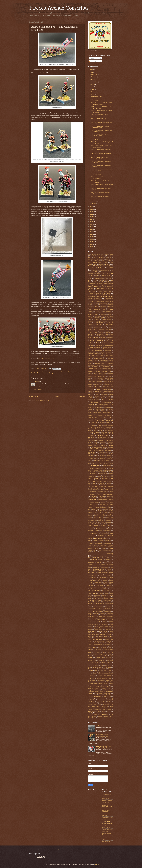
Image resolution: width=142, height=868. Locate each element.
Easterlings (93, 393)
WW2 (90, 713)
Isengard (104, 480)
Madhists (111, 512)
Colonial (96, 360)
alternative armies (92, 295)
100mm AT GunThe (97, 262)
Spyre (100, 636)
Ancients (92, 300)
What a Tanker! (97, 705)
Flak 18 (90, 412)
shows (91, 618)
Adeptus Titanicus (93, 287)
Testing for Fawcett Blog (106, 659)
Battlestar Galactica (107, 320)
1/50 (102, 259)
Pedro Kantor (108, 559)
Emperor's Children (100, 398)
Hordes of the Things (104, 464)
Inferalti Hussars (92, 477)
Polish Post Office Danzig (99, 571)
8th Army (106, 280)
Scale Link (90, 610)
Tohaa (89, 667)
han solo (103, 457)
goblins (102, 441)
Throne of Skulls (92, 664)
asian (100, 308)
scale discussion (108, 608)
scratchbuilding (107, 612)
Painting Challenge (99, 556)
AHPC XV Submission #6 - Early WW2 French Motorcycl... (101, 150)
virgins (111, 683)
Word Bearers (98, 710)
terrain (90, 659)
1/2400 (90, 257)
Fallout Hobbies (98, 408)
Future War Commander (96, 427)
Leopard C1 (110, 501)
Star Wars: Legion (99, 641)
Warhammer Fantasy (48, 373)
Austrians (98, 311)
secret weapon (110, 613)
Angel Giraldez (99, 300)
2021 (91, 214)
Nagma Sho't (110, 532)
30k (96, 272)
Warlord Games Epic (96, 696)
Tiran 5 (96, 666)
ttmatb (110, 670)
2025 (91, 72)
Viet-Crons (106, 683)
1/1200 (93, 256)
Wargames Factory (106, 688)
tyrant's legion (108, 672)
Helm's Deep (103, 459)
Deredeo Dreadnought (101, 383)
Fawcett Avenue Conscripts (59, 8)
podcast (110, 569)
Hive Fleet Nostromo (105, 460)
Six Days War (97, 621)
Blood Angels (101, 329)
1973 (110, 266)
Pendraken (91, 561)
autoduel (90, 313)
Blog (95, 329)
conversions (106, 367)
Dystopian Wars (98, 391)
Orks (89, 552)
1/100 (111, 254)
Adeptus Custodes (95, 285)
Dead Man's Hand (101, 378)
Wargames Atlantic (106, 687)
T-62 (104, 653)
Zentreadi (94, 716)
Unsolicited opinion (92, 677)
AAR (102, 282)
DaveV (110, 377)
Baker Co (109, 313)
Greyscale (105, 447)
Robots (92, 597)
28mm (37, 371)
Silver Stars (92, 620)
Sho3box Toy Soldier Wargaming (107, 830)
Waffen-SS (99, 685)
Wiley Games (95, 706)
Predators (109, 576)
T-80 (91, 654)
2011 (91, 239)
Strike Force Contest (93, 646)
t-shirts (100, 654)
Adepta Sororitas (108, 283)
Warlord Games (108, 695)
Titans (101, 666)
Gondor (95, 442)
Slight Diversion (107, 623)
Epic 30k (103, 399)
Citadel (102, 355)
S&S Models (92, 605)
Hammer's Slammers (93, 457)
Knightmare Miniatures (93, 490)
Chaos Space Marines (97, 350)
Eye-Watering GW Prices (102, 404)
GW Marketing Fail (93, 454)
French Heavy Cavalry (100, 424)
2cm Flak (95, 270)
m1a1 (94, 511)
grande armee (110, 442)
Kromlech (95, 493)
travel (92, 670)
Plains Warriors (105, 568)
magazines (104, 514)
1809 (97, 266)
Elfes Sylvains (104, 395)
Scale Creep (100, 608)
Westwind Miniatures (104, 703)
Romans (106, 598)
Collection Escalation (99, 359)
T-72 (112, 653)
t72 (105, 654)
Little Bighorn (103, 504)
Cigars (93, 355)
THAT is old (101, 661)
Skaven (105, 621)
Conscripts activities (100, 364)
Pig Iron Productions (94, 566)
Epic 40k (110, 399)
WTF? (103, 711)
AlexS (105, 292)
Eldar (97, 394)
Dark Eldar (99, 375)
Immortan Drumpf (98, 470)
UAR (89, 674)
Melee (89, 522)
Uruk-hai (107, 677)
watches (99, 700)
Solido (102, 626)
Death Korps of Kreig (95, 380)
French (108, 422)
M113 (105, 509)
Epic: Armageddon (95, 401)
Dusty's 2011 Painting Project (104, 390)
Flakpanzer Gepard (97, 412)
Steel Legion (97, 643)
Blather (105, 328)
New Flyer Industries (101, 726)
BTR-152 (105, 339)
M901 (95, 512)
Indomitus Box (107, 475)
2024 (91, 207)
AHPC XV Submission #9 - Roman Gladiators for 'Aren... (100, 127)
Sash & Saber (108, 607)
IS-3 (100, 480)
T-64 (108, 653)
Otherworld (91, 554)
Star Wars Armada (99, 638)
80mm (95, 280)
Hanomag (109, 457)
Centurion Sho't (99, 346)
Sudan (90, 649)
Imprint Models (97, 475)
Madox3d (92, 514)
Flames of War (106, 412)
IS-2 (96, 480)
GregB (68, 371)
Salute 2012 (109, 605)
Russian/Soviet (106, 602)
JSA (94, 483)
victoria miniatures (93, 683)
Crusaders (98, 372)
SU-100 (104, 648)
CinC (97, 355)
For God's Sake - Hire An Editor (103, 416)
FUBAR (99, 426)
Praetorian (101, 574)
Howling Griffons (96, 467)
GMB (97, 441)
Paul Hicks (101, 559)
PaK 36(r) (109, 556)
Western (109, 701)
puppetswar (105, 581)
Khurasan (103, 485)
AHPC (94, 292)
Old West (104, 549)
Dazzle (90, 378)
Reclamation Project (96, 589)
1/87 (89, 262)
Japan (89, 483)
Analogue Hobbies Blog (94, 297)
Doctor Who (106, 385)
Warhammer (106, 690)
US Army (92, 679)
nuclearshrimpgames (99, 544)
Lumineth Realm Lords (101, 508)
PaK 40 (90, 558)
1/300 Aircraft (101, 257)
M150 (110, 509)
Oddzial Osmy (103, 545)
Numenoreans (108, 544)
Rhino (101, 594)
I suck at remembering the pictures (95, 469)
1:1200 (107, 254)
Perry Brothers (102, 561)
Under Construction (109, 674)
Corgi (100, 368)
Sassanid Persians (92, 608)
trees (96, 670)
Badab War (102, 313)
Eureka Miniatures (95, 403)
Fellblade (103, 411)
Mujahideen (97, 532)
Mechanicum (108, 519)
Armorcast (97, 306)
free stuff (102, 422)
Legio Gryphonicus (108, 495)
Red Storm (105, 589)
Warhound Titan (92, 695)
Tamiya (90, 656)
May (93, 92)
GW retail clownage (104, 454)
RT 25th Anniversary (95, 600)
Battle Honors (105, 316)
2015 (91, 229)
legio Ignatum (94, 496)
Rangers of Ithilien (98, 584)
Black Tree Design (101, 326)
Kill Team (110, 486)
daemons (96, 373)
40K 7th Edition (92, 277)
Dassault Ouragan (102, 377)
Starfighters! (108, 641)
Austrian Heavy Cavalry (100, 310)
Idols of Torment (106, 842)
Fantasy (90, 409)
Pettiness (90, 564)
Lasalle (99, 495)
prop (112, 579)
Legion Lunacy (108, 498)
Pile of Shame (96, 568)
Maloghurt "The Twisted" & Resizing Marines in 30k (102, 735)
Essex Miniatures (109, 401)
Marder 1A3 (102, 517)
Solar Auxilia (104, 625)
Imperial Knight (103, 473)
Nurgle (90, 545)
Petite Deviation (108, 563)
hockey (107, 462)
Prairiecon (107, 574)
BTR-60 (111, 339)
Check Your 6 (92, 352)
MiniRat (104, 524)
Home (57, 397)
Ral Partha (105, 582)
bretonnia (94, 336)
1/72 (99, 261)
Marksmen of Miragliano (97, 519)
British (96, 337)
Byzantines (104, 342)
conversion (94, 367)
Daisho (101, 373)
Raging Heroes (98, 582)
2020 (91, 217)
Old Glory (96, 549)
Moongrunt (90, 530)
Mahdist (103, 516)
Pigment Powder (105, 566)
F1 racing (106, 406)
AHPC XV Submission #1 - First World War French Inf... (101, 189)
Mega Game (101, 521)
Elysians (90, 398)
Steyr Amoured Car (98, 644)
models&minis (98, 527)
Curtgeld (90, 373)
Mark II (107, 517)
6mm (90, 280)
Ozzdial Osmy (100, 554)
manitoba (90, 517)
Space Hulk (108, 630)
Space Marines (92, 631)
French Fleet (91, 424)
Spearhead (103, 634)
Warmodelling (110, 698)
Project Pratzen (106, 579)
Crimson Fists (101, 370)
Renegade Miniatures (107, 590)
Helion (97, 459)
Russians (90, 603)
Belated (104, 321)
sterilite (103, 643)
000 (89, 254)
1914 (105, 266)
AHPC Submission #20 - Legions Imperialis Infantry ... (100, 115)
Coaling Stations (99, 357)
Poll (109, 571)
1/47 (110, 258)
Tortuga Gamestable (93, 669)
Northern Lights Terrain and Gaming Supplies (107, 807)
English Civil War (92, 399)
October (94, 79)
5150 (106, 279)
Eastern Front (102, 393)
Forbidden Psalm (92, 417)
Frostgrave (92, 426)
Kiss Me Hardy (108, 488)
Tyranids (101, 672)
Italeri (94, 482)
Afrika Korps (100, 288)
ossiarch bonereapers (106, 552)
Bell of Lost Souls (106, 803)
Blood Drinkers (92, 331)
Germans (91, 437)
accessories (92, 283)
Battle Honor (97, 316)
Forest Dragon (103, 417)
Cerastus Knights (109, 346)
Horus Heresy (94, 465)
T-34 (104, 651)
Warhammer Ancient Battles (95, 692)
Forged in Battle (100, 419)
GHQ (110, 437)
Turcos (95, 672)
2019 (91, 219)
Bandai (90, 315)
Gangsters (96, 434)
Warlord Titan (107, 696)
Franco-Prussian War (107, 421)
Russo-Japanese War (99, 603)
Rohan (90, 598)
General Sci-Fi (103, 435)
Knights (101, 490)
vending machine (92, 680)
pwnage (111, 581)
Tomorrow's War (97, 667)
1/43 (107, 258)
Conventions (110, 365)
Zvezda (94, 718)
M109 (101, 509)
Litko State (96, 504)
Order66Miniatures (107, 550)
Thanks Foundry (92, 661)
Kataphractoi (91, 485)
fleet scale (91, 414)
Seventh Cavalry (102, 617)
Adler (103, 287)
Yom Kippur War (104, 714)
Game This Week (109, 430)
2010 (91, 242)
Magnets (96, 516)
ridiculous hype (97, 595)
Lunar (110, 508)
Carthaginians (104, 344)
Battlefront (96, 319)
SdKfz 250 (90, 613)
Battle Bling (91, 316)
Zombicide (100, 716)
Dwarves (90, 391)
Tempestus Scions (99, 657)
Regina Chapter (96, 590)
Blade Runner (97, 328)
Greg (97, 445)
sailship (103, 605)
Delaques (99, 381)
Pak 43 (95, 558)
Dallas (37, 382)
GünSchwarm (92, 452)
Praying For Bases (93, 576)
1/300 (95, 258)
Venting (107, 680)
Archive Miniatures (103, 303)
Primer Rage (98, 579)
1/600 (94, 261)
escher (102, 401)
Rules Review (97, 602)
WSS (99, 711)
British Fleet (103, 338)
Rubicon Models (108, 600)
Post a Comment (38, 389)
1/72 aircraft (105, 261)
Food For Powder (103, 414)
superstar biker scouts (108, 649)
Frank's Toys (94, 422)
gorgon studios (102, 442)
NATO (111, 534)
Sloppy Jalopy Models (93, 625)
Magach (98, 514)
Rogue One (98, 597)
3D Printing (110, 274)
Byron (97, 342)
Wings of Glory (104, 706)
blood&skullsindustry (104, 331)
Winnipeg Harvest (98, 708)
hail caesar (102, 455)
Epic (98, 399)
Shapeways (110, 616)
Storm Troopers (108, 644)
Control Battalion (101, 365)
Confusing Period (103, 362)
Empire (108, 398)
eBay (110, 393)
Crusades (105, 372)
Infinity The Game (102, 477)
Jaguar (110, 482)
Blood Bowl (108, 329)
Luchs (106, 506)
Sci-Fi (92, 612)
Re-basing (109, 586)
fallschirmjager (108, 408)
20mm (93, 268)
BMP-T (97, 333)
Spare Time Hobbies (106, 633)
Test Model (97, 659)
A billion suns (96, 282)
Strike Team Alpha (104, 646)
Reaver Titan (109, 587)
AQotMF (92, 303)
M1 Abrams (95, 509)
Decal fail (104, 380)
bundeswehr (100, 341)
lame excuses (110, 493)
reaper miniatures (92, 587)
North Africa (108, 540)
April (93, 94)
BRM (91, 339)
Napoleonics (94, 534)
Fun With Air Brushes (108, 426)
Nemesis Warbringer (99, 537)
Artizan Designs (93, 308)
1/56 (107, 259)
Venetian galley (101, 680)
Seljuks (102, 615)
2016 (91, 227)
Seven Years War (92, 616)
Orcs (100, 550)
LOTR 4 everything (98, 506)
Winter (105, 708)
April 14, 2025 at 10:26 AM (42, 386)
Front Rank (110, 424)
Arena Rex (95, 305)
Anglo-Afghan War (108, 300)
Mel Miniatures (108, 521)
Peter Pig (99, 563)
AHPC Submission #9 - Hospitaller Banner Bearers (100, 197)
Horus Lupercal (107, 465)
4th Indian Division (99, 279)
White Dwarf (106, 705)
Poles (90, 571)
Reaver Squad (101, 587)
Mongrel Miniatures (100, 529)
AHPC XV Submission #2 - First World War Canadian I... (101, 181)
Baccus (95, 313)
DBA (94, 378)
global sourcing (91, 441)
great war (104, 444)
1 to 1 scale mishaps (96, 254)
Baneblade (96, 315)
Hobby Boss (91, 462)
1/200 (109, 256)
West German (100, 701)
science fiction (99, 612)
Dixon (101, 385)
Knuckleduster (93, 491)
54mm (110, 279)
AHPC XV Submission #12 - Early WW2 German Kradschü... (101, 104)
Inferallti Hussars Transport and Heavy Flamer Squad (104, 747)
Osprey (96, 552)
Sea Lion (103, 613)
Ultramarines (95, 674)
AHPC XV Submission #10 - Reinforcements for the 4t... (99, 119)
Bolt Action (91, 334)
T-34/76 (108, 651)
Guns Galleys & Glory (98, 450)
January (94, 203)
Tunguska (90, 672)
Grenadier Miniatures (96, 447)
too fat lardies (107, 667)
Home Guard (95, 464)
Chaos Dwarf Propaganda (94, 349)
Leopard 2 (103, 501)
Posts (91, 58)
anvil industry (110, 302)
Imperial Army (107, 470)
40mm (108, 277)
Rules (90, 602)
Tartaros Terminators (98, 656)
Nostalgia (105, 542)
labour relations (102, 493)
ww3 (97, 713)
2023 (91, 209)
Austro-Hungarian (107, 311)
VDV (110, 679)
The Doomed (110, 661)
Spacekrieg (96, 633)
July (93, 87)
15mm (107, 264)
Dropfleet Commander (98, 388)
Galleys (96, 431)
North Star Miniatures (94, 542)
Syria (91, 651)
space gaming (99, 630)
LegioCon (101, 498)
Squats (106, 636)
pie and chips (110, 564)
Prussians (92, 581)
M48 (107, 511)
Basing (110, 315)
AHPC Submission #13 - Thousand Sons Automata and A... (102, 170)
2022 (91, 212)
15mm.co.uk (91, 266)
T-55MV (99, 653)
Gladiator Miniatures (102, 439)
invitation (96, 478)
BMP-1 (111, 331)
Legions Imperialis (103, 499)
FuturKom (98, 429)
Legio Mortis (93, 498)
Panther (100, 558)
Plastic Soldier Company (99, 569)
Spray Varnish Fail (92, 636)
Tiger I (91, 666)
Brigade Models (103, 336)
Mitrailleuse (91, 527)
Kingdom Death (99, 488)
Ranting (106, 584)
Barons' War (103, 315)
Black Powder (99, 324)
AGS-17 (107, 290)
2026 (91, 70)
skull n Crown (98, 623)
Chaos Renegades (108, 349)
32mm (103, 274)
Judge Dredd (101, 483)
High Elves (96, 460)
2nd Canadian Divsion (104, 270)
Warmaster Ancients (101, 698)
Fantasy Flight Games (100, 409)
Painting (39, 373)
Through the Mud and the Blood (105, 664)
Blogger (97, 864)
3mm (92, 275)
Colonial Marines (104, 360)
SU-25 (110, 648)
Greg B (103, 445)
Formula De (109, 419)
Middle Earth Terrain (96, 96)
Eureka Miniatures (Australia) (106, 815)
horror (111, 464)
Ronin (111, 599)
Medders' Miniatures (92, 521)
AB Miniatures (109, 282)
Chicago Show (105, 354)
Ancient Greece (109, 298)
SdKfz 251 (97, 613)
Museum (103, 532)
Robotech (110, 595)
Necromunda (101, 535)
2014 (91, 232)
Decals (110, 380)
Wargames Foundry (94, 690)
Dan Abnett (110, 373)
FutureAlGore (108, 427)
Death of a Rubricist (107, 801)
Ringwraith (104, 595)
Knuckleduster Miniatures (103, 491)
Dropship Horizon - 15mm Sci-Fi (107, 811)
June (93, 89)
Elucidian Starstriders (100, 396)
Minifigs (98, 524)
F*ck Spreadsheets (99, 406)
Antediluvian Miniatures (99, 302)
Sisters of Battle (101, 620)
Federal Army (97, 411)
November (94, 77)
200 (89, 268)
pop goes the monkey (102, 572)
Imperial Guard (102, 472)
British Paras (110, 338)
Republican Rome (104, 592)
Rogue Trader (106, 597)
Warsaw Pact (92, 700)
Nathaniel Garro (104, 534)
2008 (91, 247)
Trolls (101, 670)
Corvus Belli (91, 370)
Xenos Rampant (94, 715)
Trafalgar (111, 669)
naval (92, 535)
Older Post (81, 397)
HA (97, 455)
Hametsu (109, 455)
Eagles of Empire (108, 391)
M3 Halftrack (101, 511)
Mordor (96, 530)
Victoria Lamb (110, 682)
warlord (100, 695)
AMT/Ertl (109, 295)
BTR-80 (92, 341)
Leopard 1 (97, 501)
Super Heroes (98, 649)
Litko (91, 504)
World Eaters (92, 711)
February (94, 201)
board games (108, 333)
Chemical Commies (93, 354)
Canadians (95, 344)
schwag (108, 610)
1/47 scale (91, 259)
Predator (102, 576)
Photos (96, 564)
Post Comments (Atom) (43, 400)
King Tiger (92, 488)
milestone (109, 522)
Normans (101, 540)
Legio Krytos (102, 496)
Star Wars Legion (98, 639)
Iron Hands (105, 478)
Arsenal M (110, 306)
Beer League (98, 321)
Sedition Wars (94, 615)
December (94, 74)
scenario (96, 610)
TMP (103, 837)
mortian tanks (108, 530)
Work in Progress (107, 710)
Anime (91, 302)
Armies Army (102, 305)
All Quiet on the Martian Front (95, 293)
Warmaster (91, 698)
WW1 (109, 711)
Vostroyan (92, 685)
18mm (101, 266)
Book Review (100, 334)
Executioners (91, 404)
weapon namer (105, 700)
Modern (104, 527)
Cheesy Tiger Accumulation (105, 352)
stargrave (90, 643)
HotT (89, 467)
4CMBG (90, 279)
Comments (93, 61)
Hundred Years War (106, 467)
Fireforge (109, 411)
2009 (91, 244)
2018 (91, 222)
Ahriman (101, 292)
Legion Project (92, 499)
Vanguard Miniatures (102, 679)
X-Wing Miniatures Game (107, 713)
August (93, 84)
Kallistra (109, 483)
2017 (91, 224)
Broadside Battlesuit (98, 339)
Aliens (110, 292)
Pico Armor (103, 564)
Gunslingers (101, 452)
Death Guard (109, 378)
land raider (92, 495)
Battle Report (100, 318)
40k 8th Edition (101, 277)
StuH (99, 648)
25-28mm (100, 268)
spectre (109, 635)
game (100, 430)
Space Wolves (103, 631)
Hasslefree (91, 459)
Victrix (100, 683)
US (112, 677)
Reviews (95, 594)
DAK (105, 373)
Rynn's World (110, 603)
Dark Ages (92, 375)
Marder (95, 517)
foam (96, 414)
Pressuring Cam (92, 577)
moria (101, 530)
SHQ (96, 618)
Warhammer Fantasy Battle (103, 693)
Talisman (109, 654)
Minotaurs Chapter (105, 525)
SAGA (98, 605)
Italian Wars (100, 482)
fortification (90, 421)
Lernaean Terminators (94, 503)
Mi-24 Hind (102, 522)
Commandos (95, 362)
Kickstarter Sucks (103, 486)
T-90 (95, 654)
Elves (109, 396)
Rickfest (106, 594)
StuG (95, 648)
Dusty (92, 389)
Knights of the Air (109, 490)
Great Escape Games (95, 444)
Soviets (90, 630)
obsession (96, 545)
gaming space (104, 432)
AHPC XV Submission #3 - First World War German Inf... (101, 174)
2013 (91, 234)
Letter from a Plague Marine (107, 503)
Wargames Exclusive (93, 688)
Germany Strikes (102, 437)
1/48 (97, 259)
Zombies (106, 716)
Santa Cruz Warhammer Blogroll (52, 849)
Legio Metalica (110, 496)
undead (101, 674)
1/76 (110, 261)
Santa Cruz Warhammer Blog (106, 827)
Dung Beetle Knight (108, 388)
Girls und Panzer (92, 439)
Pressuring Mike (102, 577)
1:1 (103, 254)
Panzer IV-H (94, 559)
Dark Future (106, 375)
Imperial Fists (92, 472)
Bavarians (91, 321)
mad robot (105, 512)
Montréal (109, 529)
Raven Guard (99, 585)
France (97, 421)
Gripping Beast (100, 449)
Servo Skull (108, 615)
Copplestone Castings (93, 368)
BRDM (106, 334)
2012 (91, 237)
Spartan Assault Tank (93, 635)
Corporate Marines (107, 368)
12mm (95, 264)
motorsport (90, 532)
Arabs (96, 303)
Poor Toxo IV (91, 572)
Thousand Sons (106, 662)
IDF (105, 468)
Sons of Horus (104, 628)
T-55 (94, 653)
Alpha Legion (107, 293)
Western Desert (92, 703)
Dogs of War (63, 371)
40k (96, 275)
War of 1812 (106, 685)
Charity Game (108, 351)
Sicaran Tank (101, 618)
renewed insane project (93, 592)
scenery (102, 610)
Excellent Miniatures (106, 403)
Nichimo (95, 540)
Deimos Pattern (92, 381)
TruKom (105, 670)
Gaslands (104, 434)
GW (71, 371)
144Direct (101, 264)
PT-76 (99, 581)
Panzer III (106, 558)
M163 (89, 511)
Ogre (96, 547)
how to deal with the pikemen (46, 359)
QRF (91, 582)
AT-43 (104, 308)
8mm (100, 280)
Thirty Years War (94, 662)
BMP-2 (91, 333)
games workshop (94, 432)
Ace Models (99, 283)
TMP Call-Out (108, 666)
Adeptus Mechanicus (105, 285)
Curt (110, 372)
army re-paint (104, 306)
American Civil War (102, 295)
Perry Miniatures (106, 821)
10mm (106, 262)
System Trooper (98, 651)
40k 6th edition (106, 275)
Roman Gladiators (98, 598)
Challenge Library (107, 347)
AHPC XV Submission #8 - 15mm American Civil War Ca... (100, 135)
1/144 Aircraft (101, 256)
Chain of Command (95, 347)
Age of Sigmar (99, 290)
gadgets (105, 429)
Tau (106, 656)
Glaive (110, 439)
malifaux (109, 516)
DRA (104, 386)
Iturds (105, 482)
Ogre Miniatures (102, 547)
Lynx (89, 509)
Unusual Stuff (101, 677)
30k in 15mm (105, 272)
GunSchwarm (108, 450)
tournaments (102, 669)
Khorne (97, 485)
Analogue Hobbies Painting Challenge (49, 371)
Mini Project (91, 524)
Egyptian (90, 394)
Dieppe (96, 385)
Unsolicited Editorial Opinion (104, 675)
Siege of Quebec (109, 618)
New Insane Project (100, 539)
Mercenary (95, 522)
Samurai (95, 607)
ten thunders (108, 657)
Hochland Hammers (100, 462)
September (94, 82)
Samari (90, 607)
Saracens (101, 607)
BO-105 (102, 333)
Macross (99, 512)
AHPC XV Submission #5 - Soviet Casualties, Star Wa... (100, 158)
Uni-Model (92, 675)
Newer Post (34, 397)
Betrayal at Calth (98, 323)
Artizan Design (106, 798)
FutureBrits (90, 429)
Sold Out (96, 626)
